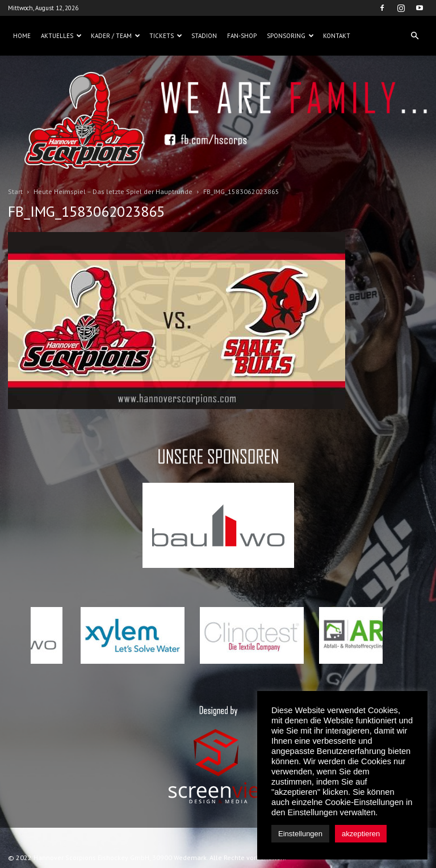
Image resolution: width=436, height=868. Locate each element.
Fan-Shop (242, 36)
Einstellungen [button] (300, 834)
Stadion (204, 36)
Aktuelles (61, 36)
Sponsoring (290, 36)
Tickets (166, 36)
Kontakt (337, 36)
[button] (414, 36)
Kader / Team (116, 36)
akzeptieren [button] (361, 834)
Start (15, 191)
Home (22, 36)
